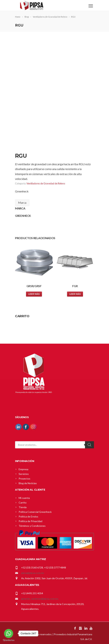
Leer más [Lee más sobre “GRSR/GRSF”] (34, 294)
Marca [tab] (22, 203)
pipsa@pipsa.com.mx (33, 573)
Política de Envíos (28, 516)
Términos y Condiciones (32, 526)
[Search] (89, 445)
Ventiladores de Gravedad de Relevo (46, 183)
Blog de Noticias (28, 483)
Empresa (23, 469)
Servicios (24, 474)
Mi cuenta (24, 498)
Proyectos (24, 479)
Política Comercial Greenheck (35, 512)
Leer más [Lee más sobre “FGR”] (75, 294)
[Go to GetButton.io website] (9, 640)
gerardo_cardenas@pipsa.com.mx (40, 599)
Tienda (23, 507)
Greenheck (22, 191)
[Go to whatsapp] (9, 633)
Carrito (23, 503)
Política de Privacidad (30, 521)
